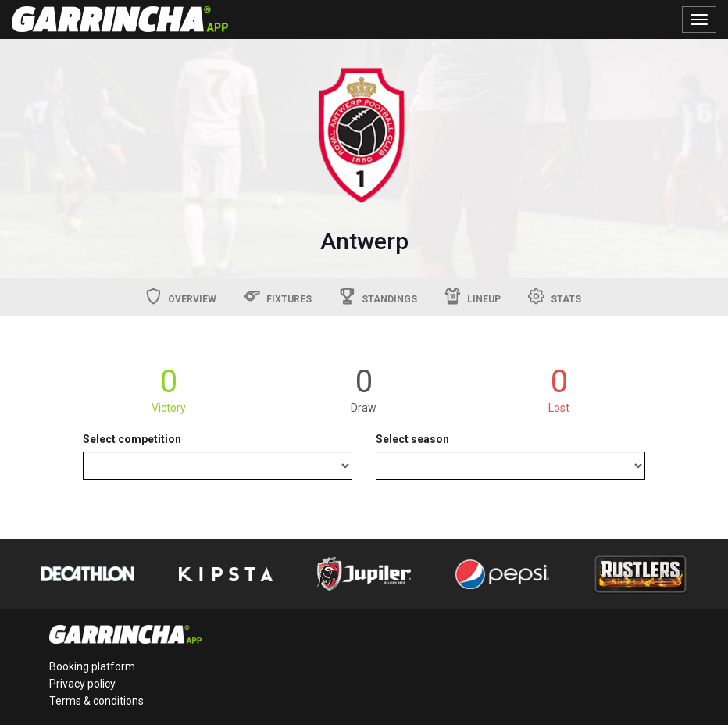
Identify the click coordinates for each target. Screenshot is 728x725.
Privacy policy (82, 684)
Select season (412, 439)
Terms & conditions (96, 701)
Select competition (132, 439)
